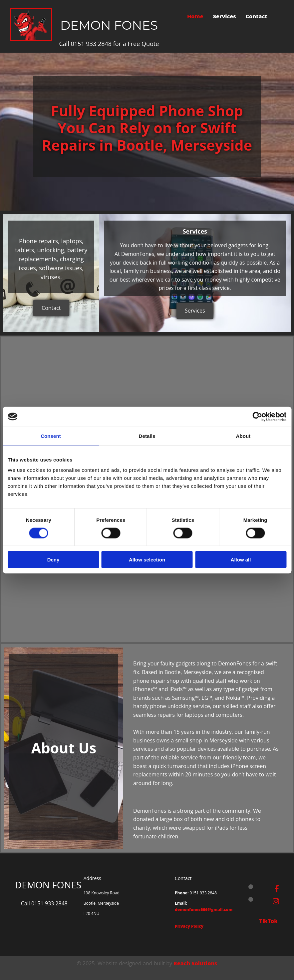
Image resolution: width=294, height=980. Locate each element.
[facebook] (277, 888)
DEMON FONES (109, 25)
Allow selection (147, 560)
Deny (53, 560)
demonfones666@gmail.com (204, 910)
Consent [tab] (51, 436)
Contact (257, 16)
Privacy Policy (189, 926)
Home (195, 16)
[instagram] (276, 901)
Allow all (241, 560)
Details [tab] (147, 436)
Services (224, 16)
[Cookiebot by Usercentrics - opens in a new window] (257, 417)
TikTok (269, 921)
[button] (51, 308)
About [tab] (243, 436)
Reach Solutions (195, 963)
